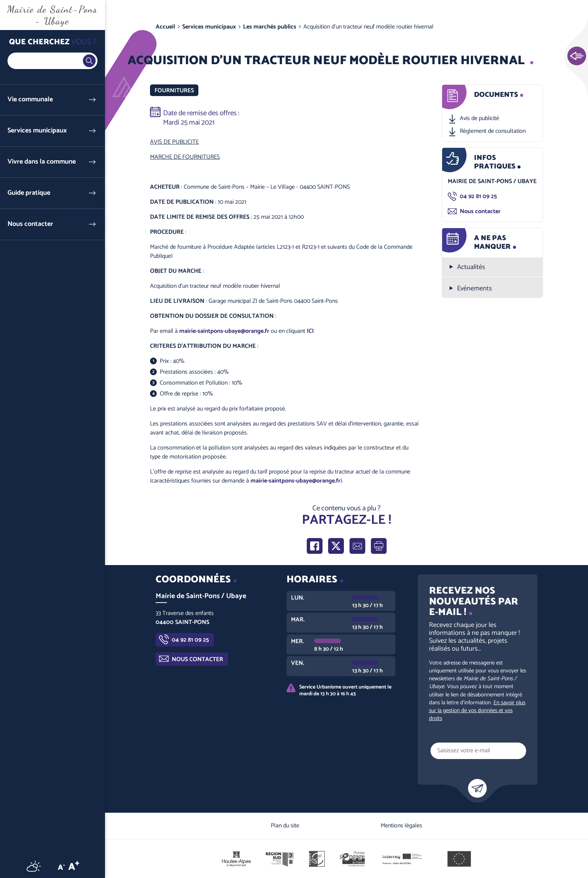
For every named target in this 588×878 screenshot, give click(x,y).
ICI (310, 331)
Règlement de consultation (493, 131)
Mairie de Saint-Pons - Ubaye (52, 15)
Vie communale (30, 100)
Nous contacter (30, 224)
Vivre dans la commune (42, 162)
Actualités (471, 267)
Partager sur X (336, 546)
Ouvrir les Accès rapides (577, 56)
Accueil (165, 27)
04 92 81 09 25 (478, 196)
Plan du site (285, 826)
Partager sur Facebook (315, 546)
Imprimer (379, 546)
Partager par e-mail (357, 546)
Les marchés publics (270, 27)
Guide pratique (29, 193)
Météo (34, 866)
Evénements (475, 289)
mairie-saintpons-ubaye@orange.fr (224, 331)
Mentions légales (401, 826)
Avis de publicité (479, 119)
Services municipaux (37, 131)
